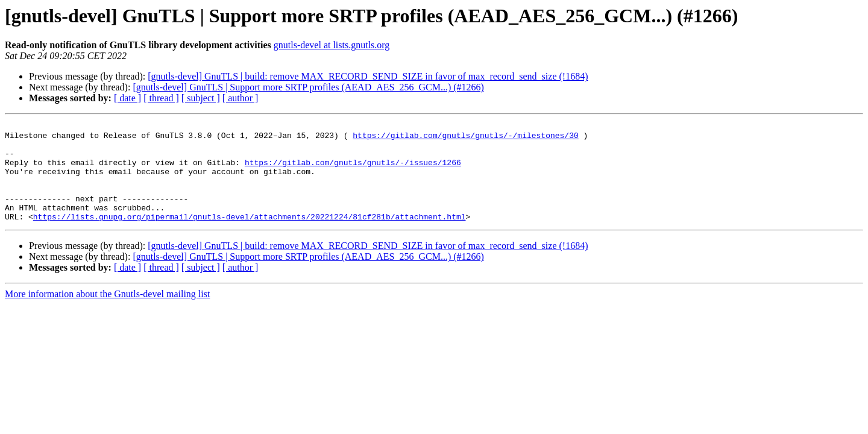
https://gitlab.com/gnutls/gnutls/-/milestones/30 (465, 139)
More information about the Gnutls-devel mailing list (107, 314)
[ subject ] (201, 98)
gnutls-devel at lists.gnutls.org (332, 45)
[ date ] (127, 98)
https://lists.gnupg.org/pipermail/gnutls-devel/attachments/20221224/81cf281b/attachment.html (250, 236)
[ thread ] (161, 98)
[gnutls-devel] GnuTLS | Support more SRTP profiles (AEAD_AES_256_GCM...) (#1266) (308, 87)
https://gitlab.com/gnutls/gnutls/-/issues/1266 (353, 171)
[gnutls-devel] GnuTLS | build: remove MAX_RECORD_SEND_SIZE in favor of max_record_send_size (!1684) (368, 76)
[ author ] (241, 98)
